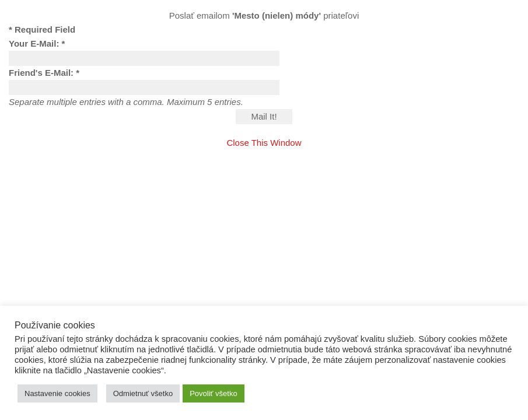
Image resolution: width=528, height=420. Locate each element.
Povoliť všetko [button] (213, 393)
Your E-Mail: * (37, 43)
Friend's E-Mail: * (44, 73)
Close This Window (264, 143)
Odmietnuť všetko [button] (143, 393)
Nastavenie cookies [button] (57, 393)
